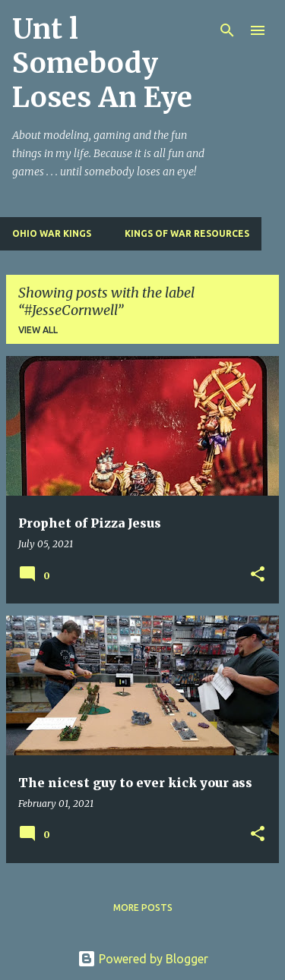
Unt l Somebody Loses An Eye (102, 63)
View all (38, 330)
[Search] (227, 30)
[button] (258, 575)
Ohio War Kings (52, 233)
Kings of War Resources (187, 233)
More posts (143, 908)
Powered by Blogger (143, 959)
